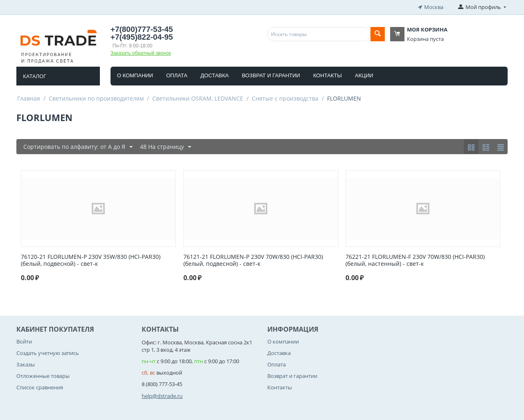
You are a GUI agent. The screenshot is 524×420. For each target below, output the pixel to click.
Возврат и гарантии (271, 75)
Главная (29, 98)
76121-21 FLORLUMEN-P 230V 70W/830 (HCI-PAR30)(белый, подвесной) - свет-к (253, 260)
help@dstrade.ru (162, 395)
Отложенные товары (43, 376)
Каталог (35, 76)
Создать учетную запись (48, 353)
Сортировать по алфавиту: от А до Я (78, 147)
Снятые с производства (285, 98)
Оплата (177, 75)
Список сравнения (40, 387)
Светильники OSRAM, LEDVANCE (198, 98)
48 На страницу (166, 147)
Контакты (327, 75)
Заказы (26, 364)
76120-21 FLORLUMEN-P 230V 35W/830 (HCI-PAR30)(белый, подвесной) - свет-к (91, 260)
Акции (364, 75)
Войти (24, 341)
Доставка (215, 75)
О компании (135, 75)
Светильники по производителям (96, 98)
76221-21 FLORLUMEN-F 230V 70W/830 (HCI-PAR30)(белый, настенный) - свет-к (415, 260)
